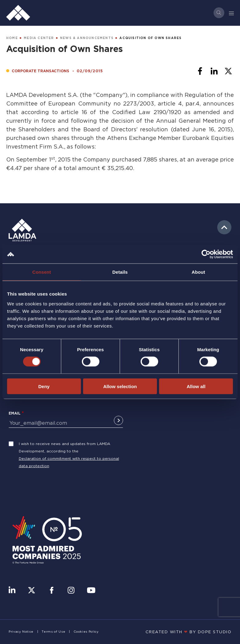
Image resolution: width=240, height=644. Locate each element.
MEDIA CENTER (39, 38)
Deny (44, 386)
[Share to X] (228, 71)
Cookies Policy (86, 632)
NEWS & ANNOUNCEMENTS (87, 38)
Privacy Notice (21, 632)
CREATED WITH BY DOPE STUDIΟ (189, 632)
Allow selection (120, 386)
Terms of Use (53, 632)
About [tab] (198, 272)
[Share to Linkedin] (214, 71)
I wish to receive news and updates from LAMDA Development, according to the (64, 447)
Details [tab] (120, 272)
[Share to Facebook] (200, 71)
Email (15, 413)
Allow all (196, 386)
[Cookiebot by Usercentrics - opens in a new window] (206, 254)
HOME (12, 38)
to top (224, 227)
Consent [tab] (42, 272)
